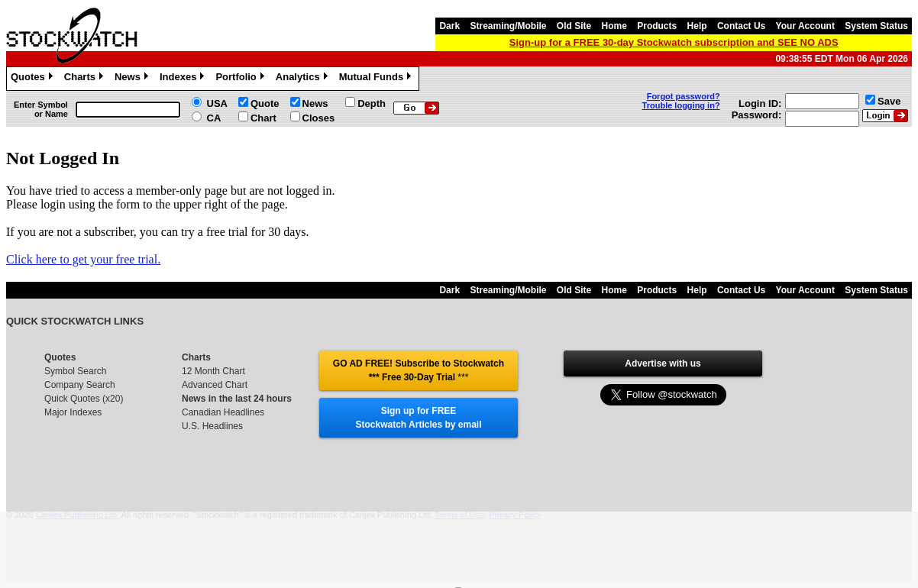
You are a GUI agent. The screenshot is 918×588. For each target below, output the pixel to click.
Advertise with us (663, 363)
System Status (876, 26)
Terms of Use (459, 515)
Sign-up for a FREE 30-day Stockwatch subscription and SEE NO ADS (674, 42)
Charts (86, 79)
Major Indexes (73, 412)
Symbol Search (75, 371)
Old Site (574, 26)
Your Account (805, 26)
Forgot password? (684, 96)
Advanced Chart (215, 385)
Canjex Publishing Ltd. (78, 515)
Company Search (80, 385)
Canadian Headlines (223, 412)
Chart (263, 118)
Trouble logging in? (681, 105)
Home (614, 26)
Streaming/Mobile (508, 26)
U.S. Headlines (212, 426)
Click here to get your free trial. (83, 259)
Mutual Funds (377, 79)
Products (657, 26)
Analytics (304, 79)
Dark (449, 26)
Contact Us (741, 26)
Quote (265, 103)
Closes (319, 118)
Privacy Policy (515, 515)
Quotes (34, 79)
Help (697, 26)
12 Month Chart (213, 371)
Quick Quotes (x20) (84, 399)
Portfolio (241, 79)
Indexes (184, 79)
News (133, 79)
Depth (372, 103)
